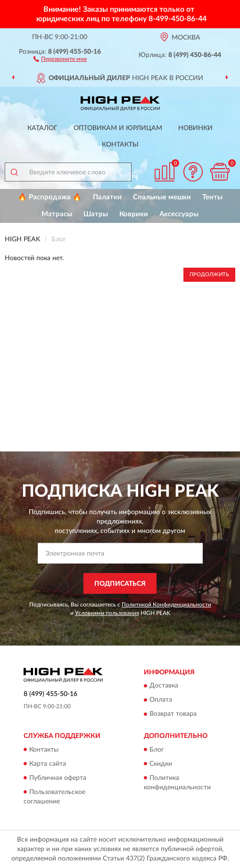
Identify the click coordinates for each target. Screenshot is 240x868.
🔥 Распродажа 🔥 (50, 197)
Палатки (107, 197)
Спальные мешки (162, 197)
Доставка (164, 686)
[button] (60, 58)
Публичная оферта (58, 778)
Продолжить (209, 274)
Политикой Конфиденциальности (166, 605)
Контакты (120, 145)
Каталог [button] (42, 128)
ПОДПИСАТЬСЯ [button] (120, 584)
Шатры (96, 214)
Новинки (195, 128)
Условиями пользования (107, 613)
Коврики (134, 214)
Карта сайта (48, 764)
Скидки (161, 764)
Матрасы (57, 214)
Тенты (212, 197)
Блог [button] (157, 750)
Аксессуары (179, 214)
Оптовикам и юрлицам (118, 128)
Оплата (161, 700)
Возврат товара (173, 714)
